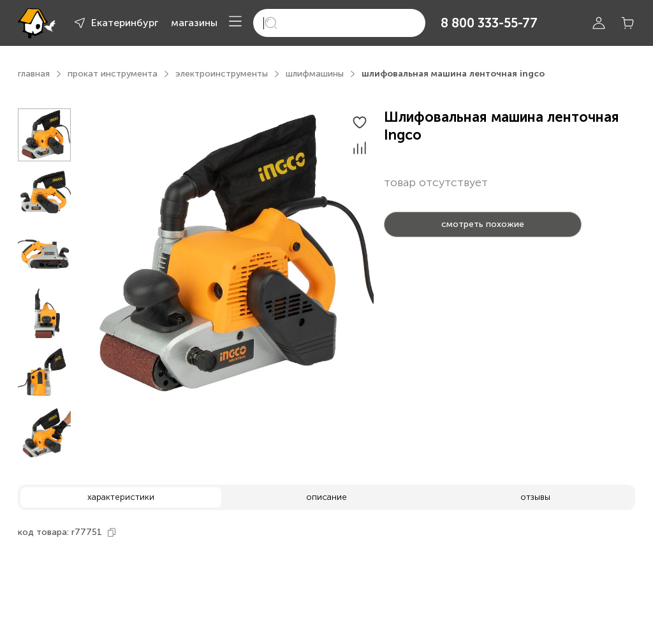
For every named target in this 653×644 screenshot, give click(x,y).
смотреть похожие (483, 224)
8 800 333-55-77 (489, 23)
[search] (339, 23)
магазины (194, 23)
